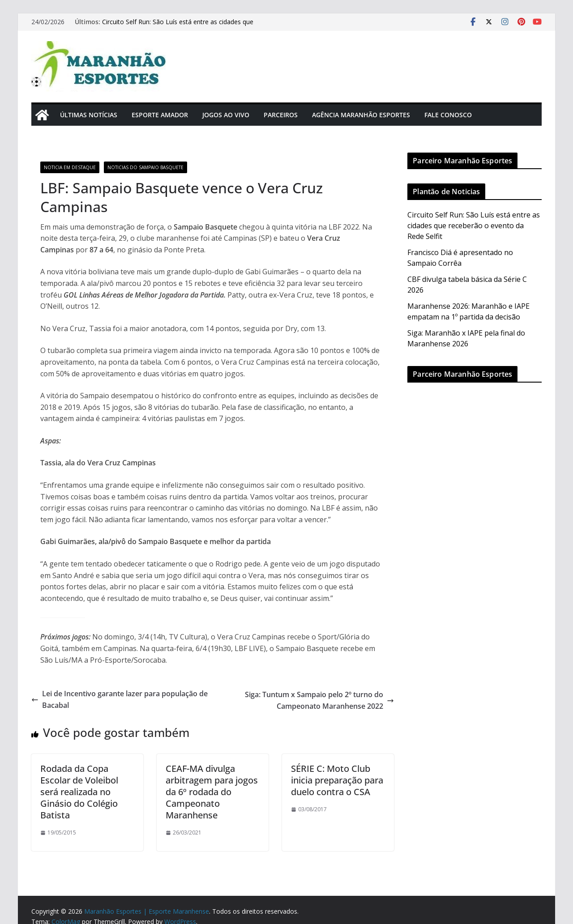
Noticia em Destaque (70, 167)
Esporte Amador (160, 115)
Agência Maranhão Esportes (361, 115)
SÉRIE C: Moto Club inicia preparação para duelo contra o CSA (337, 780)
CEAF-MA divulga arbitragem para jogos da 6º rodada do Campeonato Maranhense (212, 792)
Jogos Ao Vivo (226, 115)
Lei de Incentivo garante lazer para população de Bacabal (120, 699)
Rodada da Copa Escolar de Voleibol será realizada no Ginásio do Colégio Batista (79, 792)
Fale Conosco (448, 115)
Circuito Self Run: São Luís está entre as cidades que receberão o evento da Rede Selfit (178, 26)
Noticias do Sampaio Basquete (145, 167)
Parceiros (281, 115)
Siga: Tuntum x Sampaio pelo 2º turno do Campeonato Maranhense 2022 (319, 700)
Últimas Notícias (89, 115)
